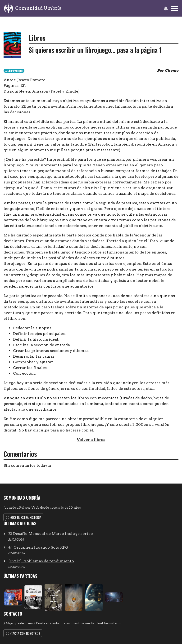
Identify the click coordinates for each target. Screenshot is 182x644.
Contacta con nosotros (23, 633)
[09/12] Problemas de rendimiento (41, 561)
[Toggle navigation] (175, 8)
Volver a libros (91, 440)
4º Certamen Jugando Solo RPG (38, 547)
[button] (166, 8)
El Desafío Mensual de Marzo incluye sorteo (51, 534)
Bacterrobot (101, 144)
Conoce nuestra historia (23, 517)
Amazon (40, 91)
